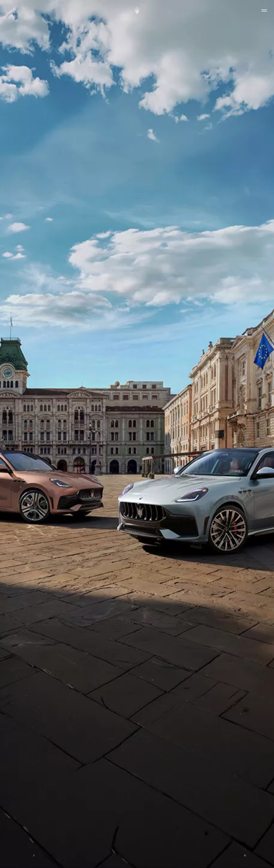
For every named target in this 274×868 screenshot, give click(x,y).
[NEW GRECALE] (137, 434)
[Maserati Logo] (137, 10)
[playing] (245, 855)
